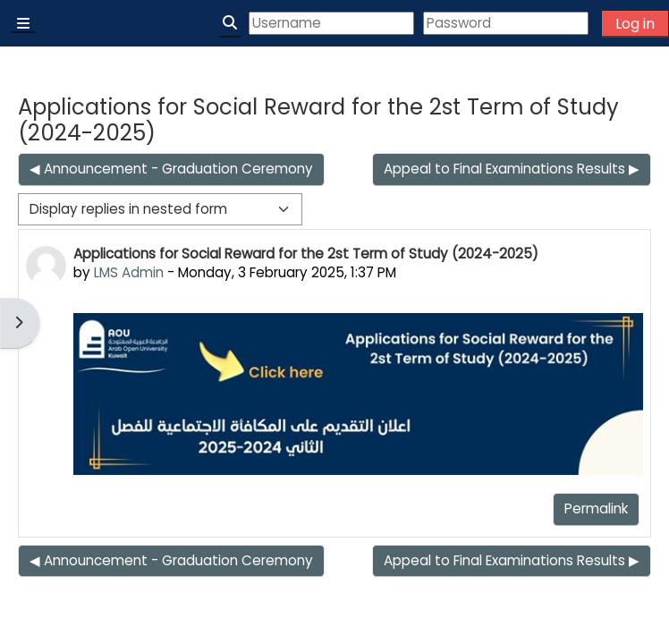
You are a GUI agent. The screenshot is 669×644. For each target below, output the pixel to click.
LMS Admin (129, 272)
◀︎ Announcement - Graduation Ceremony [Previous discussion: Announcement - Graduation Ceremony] (171, 169)
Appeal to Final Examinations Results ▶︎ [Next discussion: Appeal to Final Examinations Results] (512, 169)
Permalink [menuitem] (596, 508)
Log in (635, 24)
